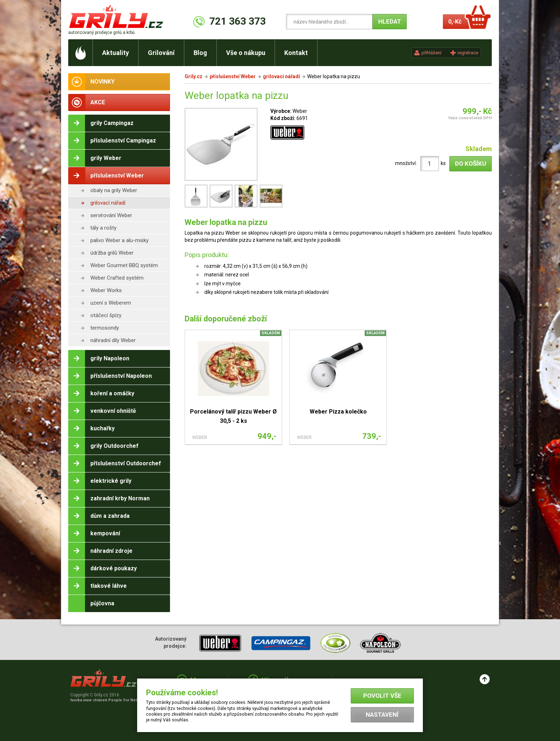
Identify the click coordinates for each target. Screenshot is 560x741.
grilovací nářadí (108, 203)
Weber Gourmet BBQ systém (124, 265)
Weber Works (106, 290)
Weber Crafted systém (117, 278)
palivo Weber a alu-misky (119, 240)
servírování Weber (111, 215)
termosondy (105, 328)
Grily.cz (194, 76)
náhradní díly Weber (113, 340)
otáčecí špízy (106, 315)
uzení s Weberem (111, 303)
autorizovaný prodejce (101, 32)
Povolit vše (382, 696)
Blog (200, 53)
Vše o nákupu (246, 53)
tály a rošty (103, 228)
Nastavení (382, 715)
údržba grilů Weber (112, 253)
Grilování (161, 53)
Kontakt (296, 53)
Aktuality (116, 53)
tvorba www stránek (107, 700)
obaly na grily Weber (114, 190)
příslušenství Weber (233, 76)
